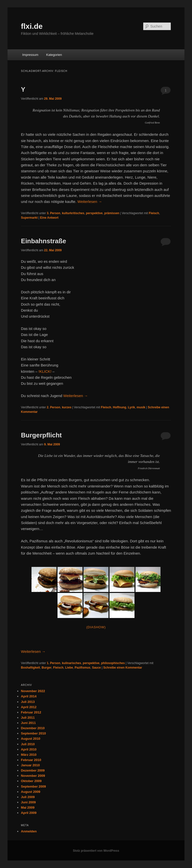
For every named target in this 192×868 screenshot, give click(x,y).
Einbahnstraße (44, 241)
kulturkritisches (73, 213)
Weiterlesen (90, 202)
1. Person (53, 663)
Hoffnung (120, 407)
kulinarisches (72, 663)
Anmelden (29, 831)
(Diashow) (96, 627)
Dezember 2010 (33, 728)
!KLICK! (45, 371)
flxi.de (32, 26)
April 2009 (29, 813)
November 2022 (33, 691)
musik (141, 407)
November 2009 (33, 776)
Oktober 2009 (31, 781)
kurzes (67, 407)
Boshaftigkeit (30, 668)
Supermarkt (29, 218)
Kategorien (54, 55)
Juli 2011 (28, 718)
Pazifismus (83, 668)
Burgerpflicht (41, 435)
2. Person (53, 407)
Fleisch (154, 213)
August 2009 (31, 792)
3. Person (53, 213)
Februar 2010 (31, 760)
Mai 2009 (28, 808)
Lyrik (131, 407)
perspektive (94, 213)
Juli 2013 (28, 702)
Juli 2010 (28, 744)
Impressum (30, 55)
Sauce (96, 668)
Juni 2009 (28, 802)
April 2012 (29, 707)
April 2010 (29, 749)
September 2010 (33, 733)
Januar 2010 (30, 765)
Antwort (49, 218)
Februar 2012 (31, 712)
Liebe (69, 668)
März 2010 (29, 755)
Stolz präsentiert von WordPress (96, 851)
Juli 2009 (28, 797)
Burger (46, 668)
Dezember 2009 (33, 770)
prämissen (112, 213)
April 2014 (29, 696)
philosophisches (113, 663)
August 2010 (31, 739)
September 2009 (33, 786)
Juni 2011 (28, 723)
